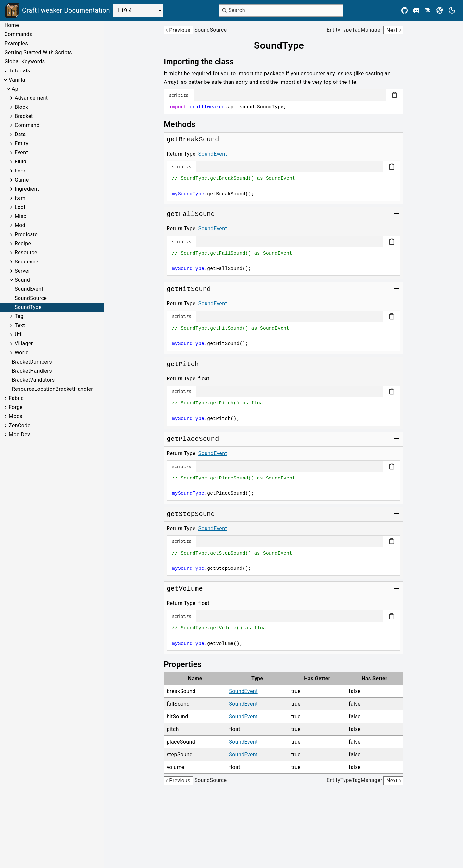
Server (22, 271)
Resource (26, 253)
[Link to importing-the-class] (203, 62)
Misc (20, 216)
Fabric (16, 398)
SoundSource (31, 298)
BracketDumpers (32, 362)
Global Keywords (25, 62)
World (22, 353)
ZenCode (20, 425)
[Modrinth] (440, 10)
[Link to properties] (187, 664)
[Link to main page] (58, 10)
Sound (22, 280)
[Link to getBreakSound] (193, 140)
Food (21, 171)
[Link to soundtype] (284, 45)
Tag (19, 316)
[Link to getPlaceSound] (193, 439)
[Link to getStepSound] (191, 514)
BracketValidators (33, 380)
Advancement (31, 98)
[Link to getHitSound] (189, 289)
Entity (21, 143)
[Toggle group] (396, 139)
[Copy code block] (394, 95)
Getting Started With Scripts (38, 52)
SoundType (28, 307)
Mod (20, 225)
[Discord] (416, 10)
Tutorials (19, 71)
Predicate (26, 234)
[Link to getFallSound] (191, 214)
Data (20, 134)
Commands (18, 34)
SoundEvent (29, 289)
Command (27, 125)
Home (12, 25)
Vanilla (17, 80)
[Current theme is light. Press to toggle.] (452, 10)
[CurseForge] (428, 10)
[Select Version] (138, 10)
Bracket (24, 116)
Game (22, 180)
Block (21, 107)
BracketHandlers (32, 371)
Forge (16, 407)
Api (16, 89)
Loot (20, 207)
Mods (16, 416)
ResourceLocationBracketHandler (52, 389)
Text (20, 325)
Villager (24, 344)
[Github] (405, 10)
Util (19, 334)
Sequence (26, 262)
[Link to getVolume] (185, 589)
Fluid (20, 162)
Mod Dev (19, 434)
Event (21, 153)
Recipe (23, 243)
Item (20, 198)
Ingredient (27, 189)
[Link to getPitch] (183, 364)
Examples (16, 43)
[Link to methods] (184, 124)
